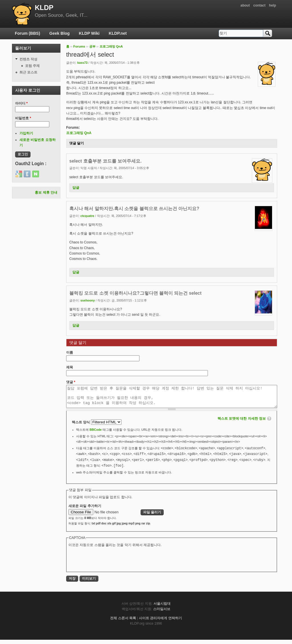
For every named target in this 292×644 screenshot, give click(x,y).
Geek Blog (59, 33)
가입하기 (26, 133)
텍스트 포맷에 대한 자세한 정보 (242, 423)
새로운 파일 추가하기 (85, 510)
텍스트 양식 (81, 426)
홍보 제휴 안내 (46, 192)
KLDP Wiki (89, 33)
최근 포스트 (28, 72)
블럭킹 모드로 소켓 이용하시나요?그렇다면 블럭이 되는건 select (135, 293)
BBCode (96, 434)
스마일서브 (162, 613)
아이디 (21, 103)
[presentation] (112, 563)
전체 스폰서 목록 (123, 622)
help (272, 5)
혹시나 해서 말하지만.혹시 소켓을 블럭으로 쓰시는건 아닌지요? (134, 209)
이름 (70, 352)
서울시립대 (162, 608)
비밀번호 (23, 118)
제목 (70, 367)
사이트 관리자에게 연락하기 (160, 622)
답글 (76, 188)
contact (259, 5)
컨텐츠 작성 (28, 59)
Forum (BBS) (28, 33)
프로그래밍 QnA (111, 46)
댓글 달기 (77, 143)
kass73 (82, 63)
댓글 (71, 382)
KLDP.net (118, 33)
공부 (92, 46)
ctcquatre (87, 216)
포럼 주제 (32, 66)
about (245, 5)
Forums (79, 46)
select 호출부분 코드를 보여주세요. (106, 161)
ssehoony (88, 300)
